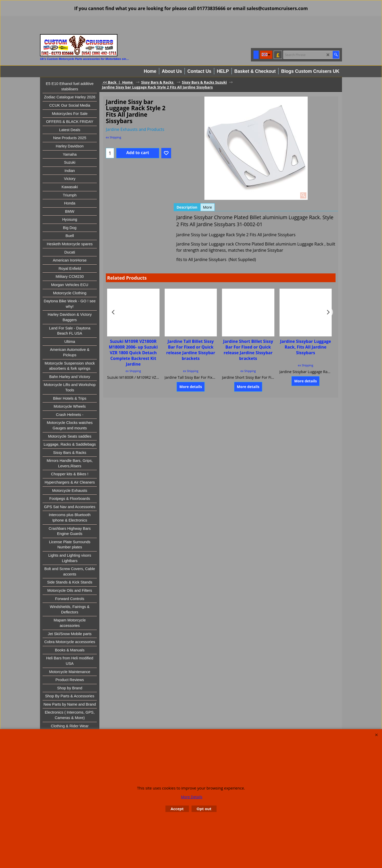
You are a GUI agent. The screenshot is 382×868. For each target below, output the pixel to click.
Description (187, 207)
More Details (192, 797)
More (208, 207)
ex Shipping (113, 137)
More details (191, 387)
